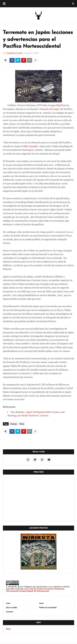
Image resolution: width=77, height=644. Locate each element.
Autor (41, 604)
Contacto (10, 612)
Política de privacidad (48, 608)
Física (22, 424)
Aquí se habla (11, 608)
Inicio (8, 604)
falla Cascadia (31, 146)
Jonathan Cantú (15, 53)
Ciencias (14, 424)
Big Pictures (63, 105)
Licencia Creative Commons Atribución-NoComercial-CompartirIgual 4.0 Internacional (35, 591)
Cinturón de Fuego (49, 109)
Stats (8, 630)
